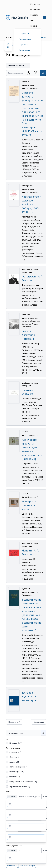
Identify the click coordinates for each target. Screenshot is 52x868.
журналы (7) (15, 777)
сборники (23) (15, 757)
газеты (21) (14, 762)
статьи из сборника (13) (19, 767)
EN (8, 44)
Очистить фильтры (27, 865)
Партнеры (24, 44)
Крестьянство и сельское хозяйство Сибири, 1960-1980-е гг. (31, 204)
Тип (8, 739)
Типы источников (13, 748)
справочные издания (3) (20, 787)
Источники (35, 4)
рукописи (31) (15, 752)
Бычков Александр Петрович (28, 335)
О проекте (24, 33)
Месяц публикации (14, 846)
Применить (12, 865)
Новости (34, 15)
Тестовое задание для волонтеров (29, 696)
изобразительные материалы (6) (23, 782)
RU (8, 47)
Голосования (25, 39)
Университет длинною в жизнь (30, 505)
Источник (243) (16, 743)
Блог (32, 20)
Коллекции (35, 9)
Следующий (39, 722)
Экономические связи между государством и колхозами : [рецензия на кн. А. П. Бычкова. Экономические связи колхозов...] (32, 615)
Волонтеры (24, 50)
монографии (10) (17, 772)
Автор (9, 791)
